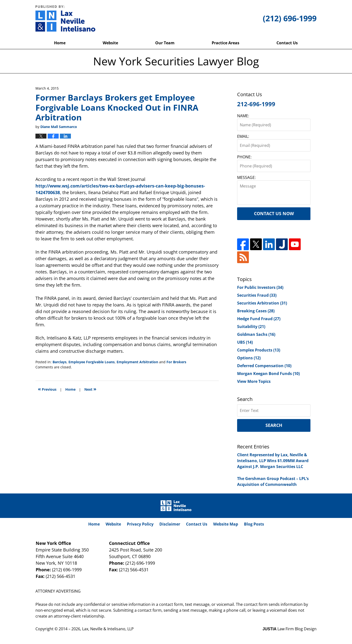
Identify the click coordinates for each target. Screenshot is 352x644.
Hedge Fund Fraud (259, 319)
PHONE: (244, 157)
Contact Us (287, 43)
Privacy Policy (140, 524)
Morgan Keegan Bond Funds (268, 374)
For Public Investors (260, 287)
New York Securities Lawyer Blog (65, 18)
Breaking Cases (256, 311)
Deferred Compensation (264, 366)
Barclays (60, 362)
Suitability (251, 327)
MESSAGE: (246, 177)
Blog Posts (254, 524)
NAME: (243, 116)
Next (90, 389)
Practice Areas (225, 43)
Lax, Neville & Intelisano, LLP (108, 629)
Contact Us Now (274, 213)
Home (60, 43)
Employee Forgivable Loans (92, 362)
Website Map (226, 524)
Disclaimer (170, 524)
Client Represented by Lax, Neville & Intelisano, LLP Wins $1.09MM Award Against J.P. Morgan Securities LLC (273, 461)
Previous (47, 389)
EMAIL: (243, 136)
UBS (245, 342)
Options (249, 358)
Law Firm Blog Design (290, 629)
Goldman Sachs (256, 334)
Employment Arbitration (137, 362)
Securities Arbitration (262, 303)
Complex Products (259, 350)
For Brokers (176, 362)
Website (110, 43)
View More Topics (254, 381)
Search (274, 425)
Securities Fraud (257, 295)
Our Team (165, 43)
